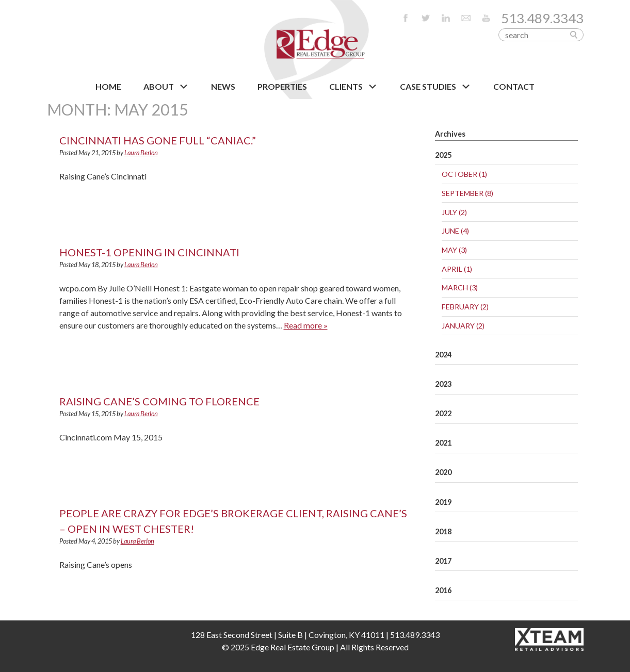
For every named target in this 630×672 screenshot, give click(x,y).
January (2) (463, 326)
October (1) (464, 174)
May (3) (454, 250)
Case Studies (435, 87)
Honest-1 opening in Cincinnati (149, 252)
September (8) (467, 193)
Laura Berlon (141, 153)
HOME (108, 86)
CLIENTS (353, 87)
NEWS (223, 86)
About (166, 87)
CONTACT (514, 86)
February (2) (465, 307)
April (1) (457, 269)
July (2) (454, 212)
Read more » (306, 325)
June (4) (455, 231)
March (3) (460, 288)
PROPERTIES (282, 86)
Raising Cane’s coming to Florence (159, 401)
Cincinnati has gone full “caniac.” (158, 140)
